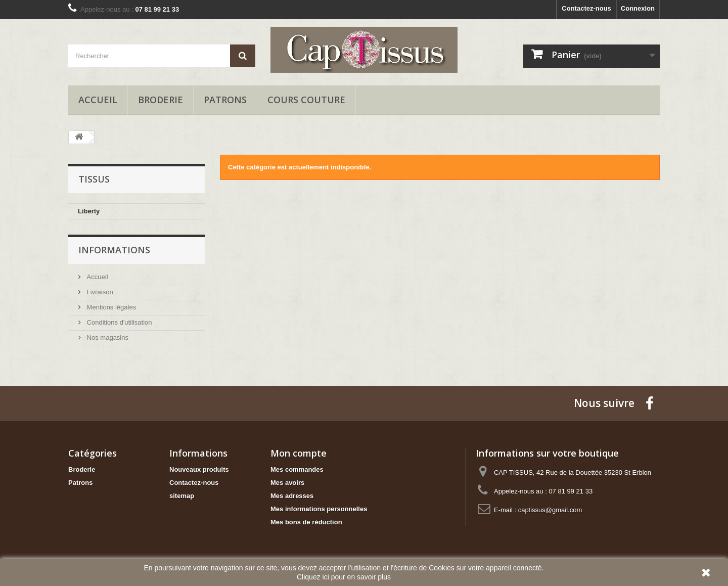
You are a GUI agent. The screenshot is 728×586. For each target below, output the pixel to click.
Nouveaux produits (199, 469)
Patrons (225, 100)
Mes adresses (292, 496)
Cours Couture (306, 100)
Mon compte (299, 453)
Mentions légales (110, 307)
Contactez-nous (586, 8)
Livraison (99, 292)
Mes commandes (297, 469)
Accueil (98, 100)
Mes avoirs (287, 483)
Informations (114, 250)
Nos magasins (107, 337)
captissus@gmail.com (550, 510)
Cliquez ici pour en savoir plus (344, 577)
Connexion (638, 8)
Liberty (89, 211)
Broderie (161, 100)
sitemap (182, 496)
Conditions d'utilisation (119, 322)
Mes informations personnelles (319, 509)
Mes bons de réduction (306, 522)
